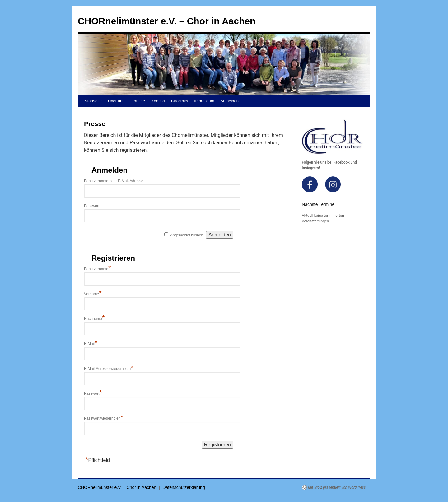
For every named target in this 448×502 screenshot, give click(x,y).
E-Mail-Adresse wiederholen (109, 369)
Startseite (93, 101)
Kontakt (158, 101)
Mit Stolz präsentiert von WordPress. (337, 487)
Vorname (93, 294)
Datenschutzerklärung (184, 487)
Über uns (116, 101)
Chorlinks (180, 101)
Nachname (94, 319)
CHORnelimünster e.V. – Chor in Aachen (167, 21)
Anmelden (230, 101)
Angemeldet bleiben (187, 235)
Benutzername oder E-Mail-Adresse (114, 181)
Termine (138, 101)
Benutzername (98, 269)
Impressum (204, 101)
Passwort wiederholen (104, 418)
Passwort (92, 206)
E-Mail (91, 344)
